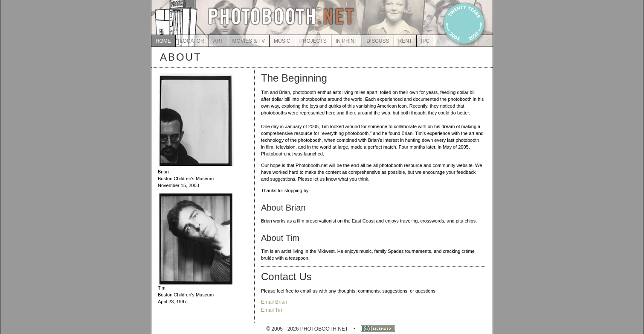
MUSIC (282, 41)
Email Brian (274, 302)
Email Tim (272, 310)
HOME (163, 41)
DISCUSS (378, 41)
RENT (405, 41)
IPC (425, 41)
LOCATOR (192, 41)
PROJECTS (313, 41)
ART (218, 41)
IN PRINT (347, 41)
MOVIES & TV (249, 41)
